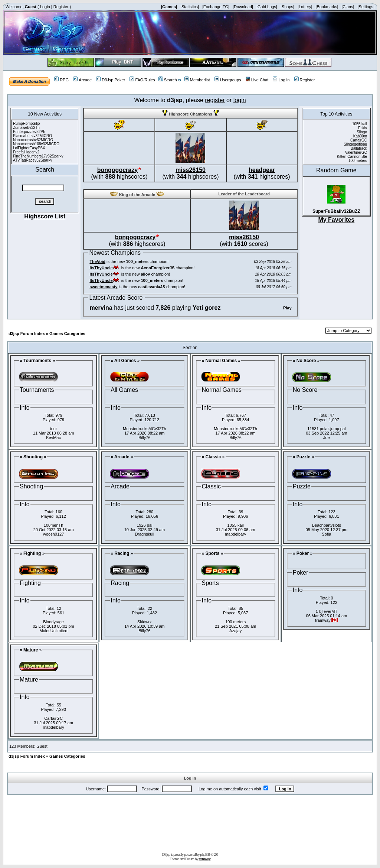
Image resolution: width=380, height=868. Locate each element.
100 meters (235, 622)
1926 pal (144, 525)
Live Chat (257, 80)
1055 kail (236, 525)
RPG (61, 80)
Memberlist (197, 80)
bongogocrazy (117, 170)
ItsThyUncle (101, 268)
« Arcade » (122, 457)
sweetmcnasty (103, 287)
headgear (262, 170)
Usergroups (228, 80)
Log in (281, 80)
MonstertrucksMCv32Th (145, 429)
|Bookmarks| (327, 7)
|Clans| (348, 7)
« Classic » (213, 457)
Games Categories (67, 334)
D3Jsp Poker (111, 80)
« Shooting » (33, 457)
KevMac (53, 438)
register (215, 100)
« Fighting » (32, 553)
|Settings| (366, 7)
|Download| (243, 7)
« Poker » (303, 553)
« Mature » (31, 650)
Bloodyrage (53, 622)
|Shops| (287, 7)
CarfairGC (53, 718)
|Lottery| (305, 7)
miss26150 (191, 170)
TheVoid (97, 261)
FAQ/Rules (142, 80)
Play (287, 308)
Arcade (82, 80)
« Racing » (122, 553)
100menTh (54, 525)
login (240, 100)
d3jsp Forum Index (27, 334)
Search (168, 80)
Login (45, 7)
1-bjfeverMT (327, 611)
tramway (205, 859)
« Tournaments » (37, 361)
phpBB (205, 854)
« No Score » (306, 361)
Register (61, 7)
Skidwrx (145, 622)
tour (54, 429)
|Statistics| (190, 7)
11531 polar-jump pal (326, 429)
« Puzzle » (303, 457)
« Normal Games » (221, 361)
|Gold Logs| (267, 7)
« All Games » (125, 361)
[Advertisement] (190, 822)
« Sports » (213, 553)
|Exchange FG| (216, 7)
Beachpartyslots (327, 525)
